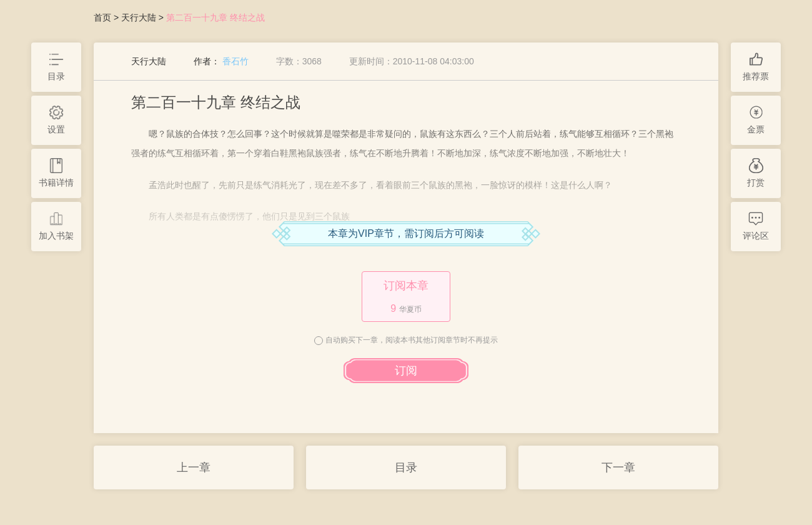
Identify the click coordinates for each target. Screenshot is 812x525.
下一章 (618, 467)
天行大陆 (139, 17)
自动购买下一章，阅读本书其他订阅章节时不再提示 (412, 340)
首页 (102, 17)
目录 (406, 467)
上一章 (194, 467)
